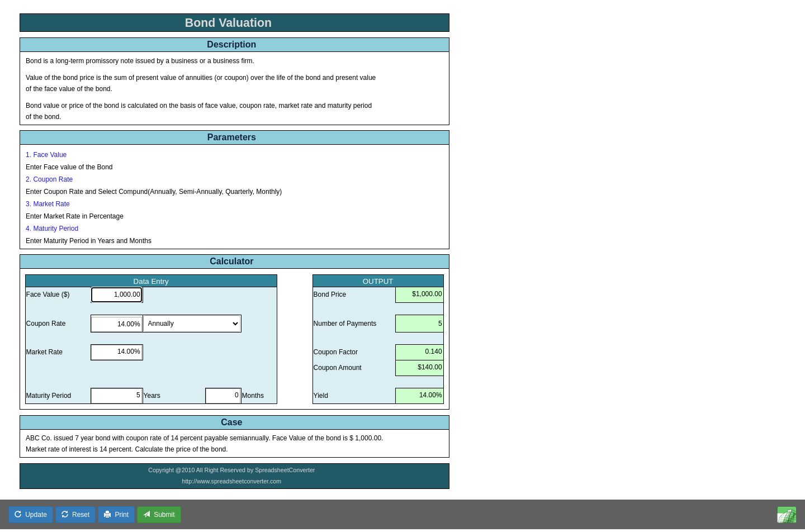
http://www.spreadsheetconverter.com (231, 481)
